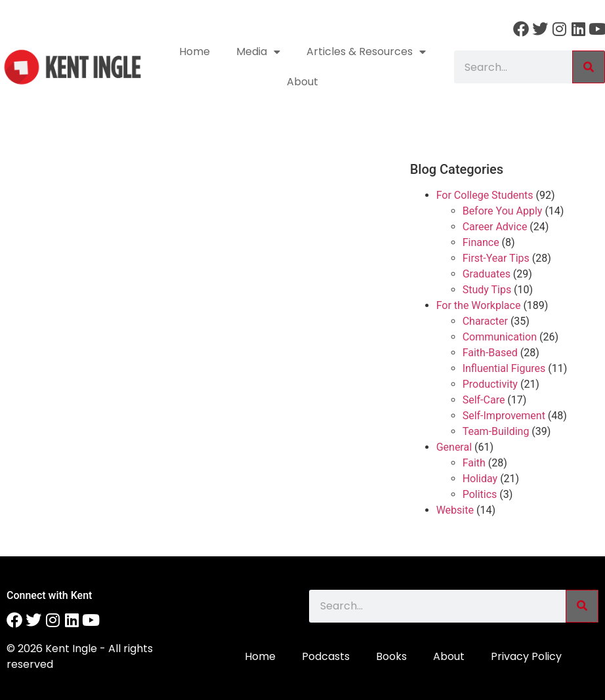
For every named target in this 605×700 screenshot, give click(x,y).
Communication (500, 337)
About (302, 82)
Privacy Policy (526, 656)
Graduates (487, 274)
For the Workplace (479, 305)
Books (391, 656)
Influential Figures (504, 368)
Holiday (480, 479)
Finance (481, 242)
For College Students (485, 195)
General (454, 447)
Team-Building (496, 431)
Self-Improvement (504, 416)
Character (485, 321)
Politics (480, 494)
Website (455, 510)
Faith (474, 463)
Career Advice (495, 227)
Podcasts (326, 656)
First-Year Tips (496, 258)
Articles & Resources (366, 52)
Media (258, 52)
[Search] (589, 67)
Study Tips (487, 290)
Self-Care (484, 400)
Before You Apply (503, 211)
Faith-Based (490, 353)
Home (195, 51)
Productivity (490, 384)
